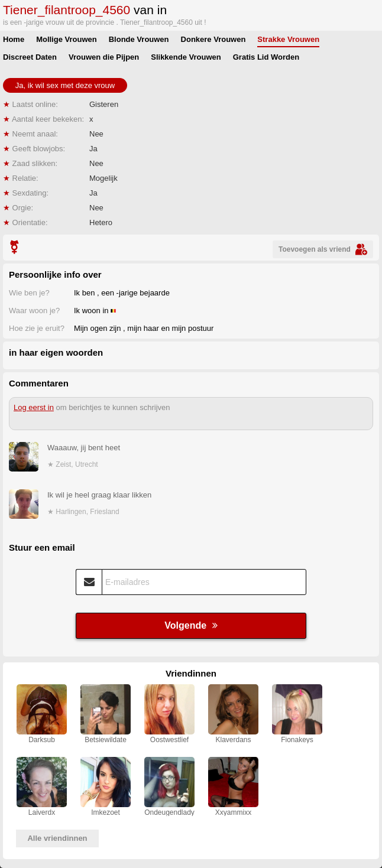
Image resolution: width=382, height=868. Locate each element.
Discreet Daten (30, 57)
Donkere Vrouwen (213, 39)
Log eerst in (34, 407)
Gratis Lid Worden (266, 57)
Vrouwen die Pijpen (104, 57)
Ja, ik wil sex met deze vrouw (65, 85)
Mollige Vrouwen (67, 39)
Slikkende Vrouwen (186, 57)
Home (14, 39)
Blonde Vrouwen (139, 39)
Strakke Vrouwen (288, 39)
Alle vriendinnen (57, 838)
